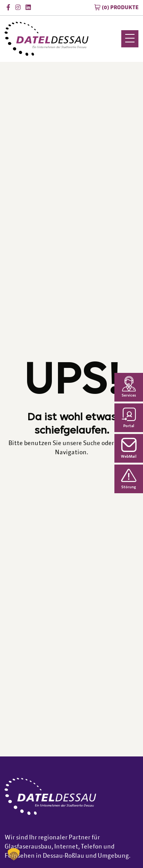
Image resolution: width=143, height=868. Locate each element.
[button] (14, 854)
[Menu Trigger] (130, 39)
